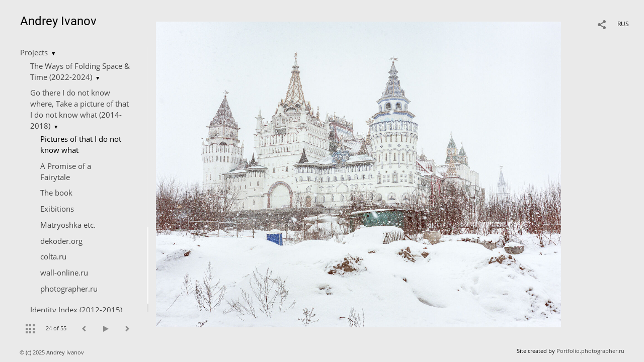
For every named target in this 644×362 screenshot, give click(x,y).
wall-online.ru (64, 273)
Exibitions (57, 209)
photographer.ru (69, 289)
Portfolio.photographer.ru (590, 351)
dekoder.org (61, 241)
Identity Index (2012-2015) (76, 310)
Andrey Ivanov (58, 21)
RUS (623, 24)
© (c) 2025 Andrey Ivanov (53, 352)
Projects (34, 52)
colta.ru (53, 256)
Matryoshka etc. (68, 225)
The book (56, 193)
